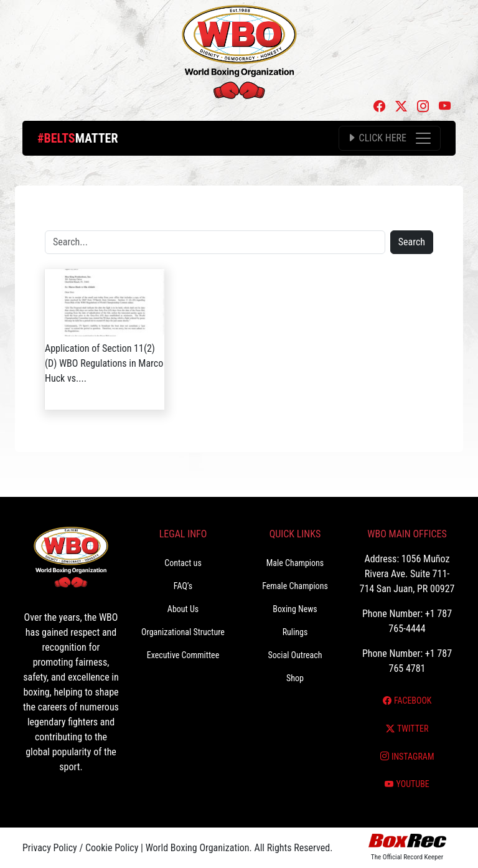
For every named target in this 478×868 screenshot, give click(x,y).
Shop (295, 678)
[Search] (215, 242)
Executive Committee (183, 655)
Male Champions (295, 563)
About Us (183, 609)
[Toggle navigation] (390, 138)
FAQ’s (183, 586)
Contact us (183, 563)
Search (412, 242)
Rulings (295, 632)
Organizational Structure (183, 632)
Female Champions (295, 586)
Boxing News (295, 609)
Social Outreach (295, 655)
